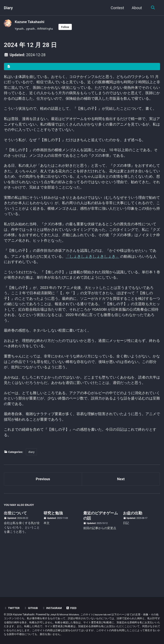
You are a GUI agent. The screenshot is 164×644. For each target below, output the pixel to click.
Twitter (12, 608)
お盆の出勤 (133, 553)
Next (121, 519)
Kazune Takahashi (30, 22)
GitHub (32, 608)
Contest (117, 8)
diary (31, 491)
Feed (74, 608)
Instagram (54, 608)
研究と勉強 (53, 553)
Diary (8, 8)
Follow (68, 27)
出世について (15, 553)
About (136, 8)
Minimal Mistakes (70, 615)
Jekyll (54, 615)
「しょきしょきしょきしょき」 (104, 279)
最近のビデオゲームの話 (101, 556)
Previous (43, 519)
